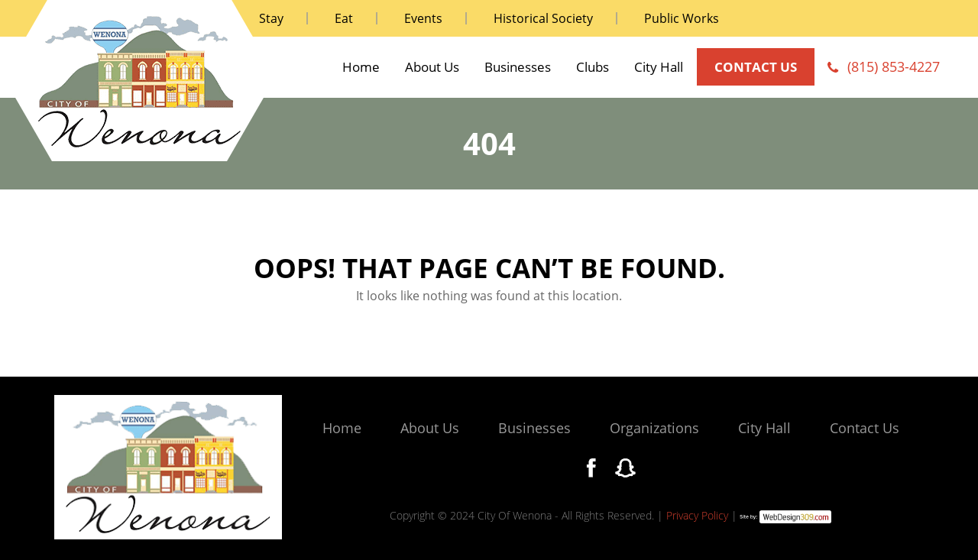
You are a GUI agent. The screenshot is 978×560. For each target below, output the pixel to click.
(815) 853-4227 (894, 66)
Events (423, 18)
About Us (432, 67)
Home (361, 67)
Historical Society (543, 18)
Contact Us (865, 428)
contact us (756, 67)
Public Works (682, 18)
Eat (344, 18)
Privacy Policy (697, 515)
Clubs (593, 67)
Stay (271, 18)
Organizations (654, 428)
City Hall (659, 67)
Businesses (518, 67)
